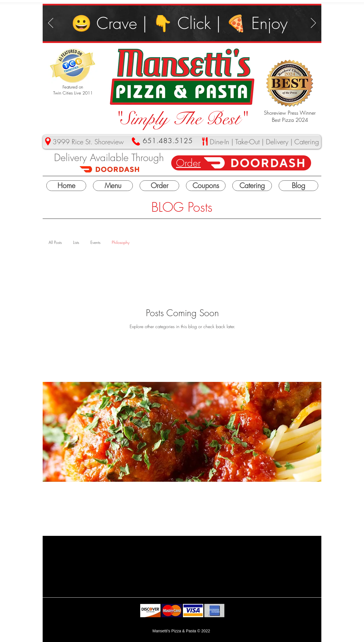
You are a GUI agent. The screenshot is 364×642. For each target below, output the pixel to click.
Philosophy (121, 242)
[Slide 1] (169, 32)
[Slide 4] (183, 32)
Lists (76, 242)
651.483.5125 (168, 141)
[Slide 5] (196, 32)
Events (95, 242)
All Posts (55, 242)
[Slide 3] (176, 32)
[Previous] (51, 23)
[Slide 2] (189, 32)
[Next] (313, 23)
